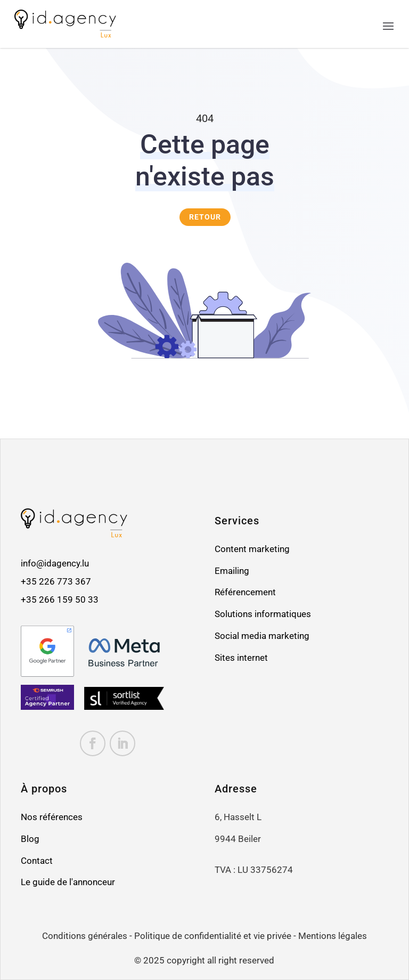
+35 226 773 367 (57, 582)
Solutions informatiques (263, 614)
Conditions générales (85, 936)
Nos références (52, 817)
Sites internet (241, 658)
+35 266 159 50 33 (60, 600)
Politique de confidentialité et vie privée (213, 936)
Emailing (232, 571)
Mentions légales (333, 936)
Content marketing (252, 549)
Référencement (245, 592)
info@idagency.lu (55, 564)
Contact (37, 861)
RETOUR (205, 217)
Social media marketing (262, 636)
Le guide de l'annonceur (68, 882)
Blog (30, 839)
